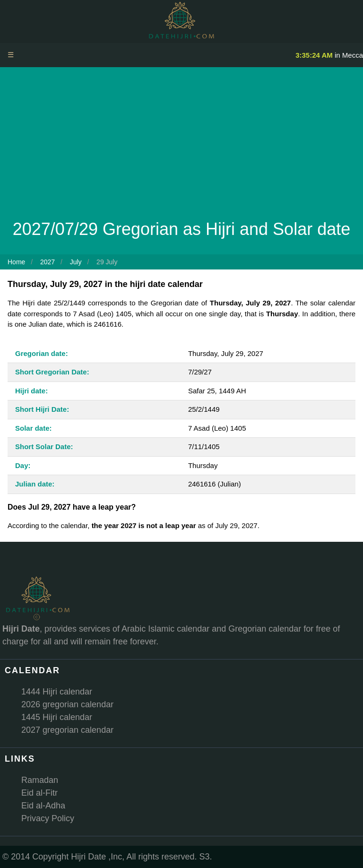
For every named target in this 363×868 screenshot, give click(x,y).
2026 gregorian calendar (67, 704)
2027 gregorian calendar (67, 730)
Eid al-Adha (43, 806)
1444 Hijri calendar (57, 692)
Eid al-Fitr (39, 793)
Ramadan (40, 780)
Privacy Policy (48, 818)
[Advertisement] (181, 146)
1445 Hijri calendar (57, 717)
